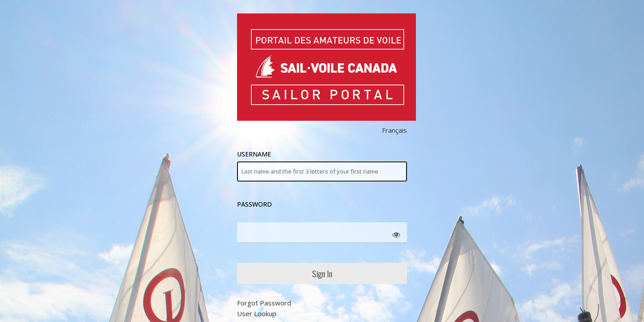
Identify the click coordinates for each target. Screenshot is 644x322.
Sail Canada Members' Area (326, 67)
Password (254, 204)
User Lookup (257, 314)
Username (322, 166)
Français (394, 130)
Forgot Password (264, 303)
